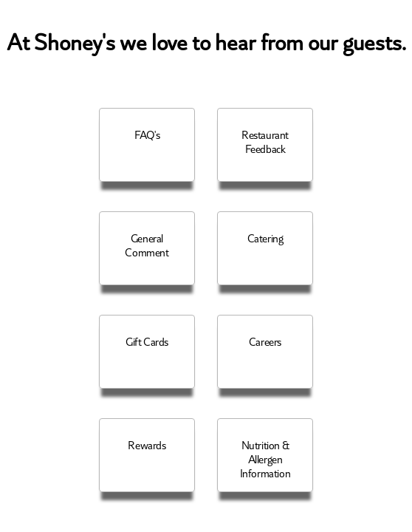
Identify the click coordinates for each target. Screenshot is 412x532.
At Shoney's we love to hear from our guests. (206, 44)
